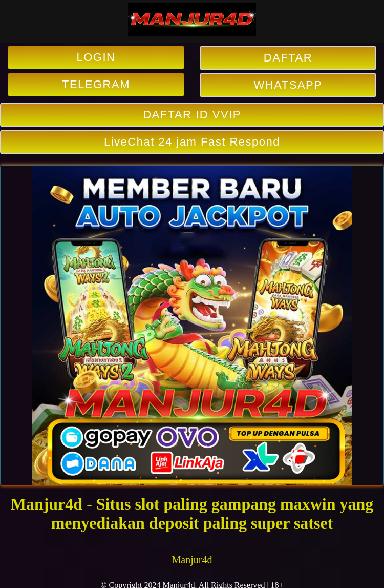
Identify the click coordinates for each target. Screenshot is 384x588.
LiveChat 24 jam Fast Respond (192, 142)
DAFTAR (288, 58)
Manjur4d (192, 560)
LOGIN (96, 57)
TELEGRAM (96, 84)
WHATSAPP (288, 85)
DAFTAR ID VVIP (192, 115)
